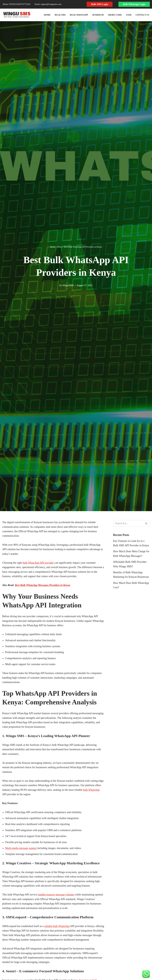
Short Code (115, 15)
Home (47, 15)
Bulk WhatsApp (78, 15)
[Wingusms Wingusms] (17, 15)
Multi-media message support (21, 850)
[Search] (128, 523)
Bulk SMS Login (100, 4)
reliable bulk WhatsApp (57, 928)
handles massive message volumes (57, 896)
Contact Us (142, 15)
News (60, 247)
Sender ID (98, 15)
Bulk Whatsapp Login (134, 4)
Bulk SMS (60, 15)
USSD (129, 15)
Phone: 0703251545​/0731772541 (17, 4)
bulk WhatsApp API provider (39, 563)
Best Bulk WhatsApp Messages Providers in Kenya (43, 586)
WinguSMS (68, 285)
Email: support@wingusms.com (48, 4)
